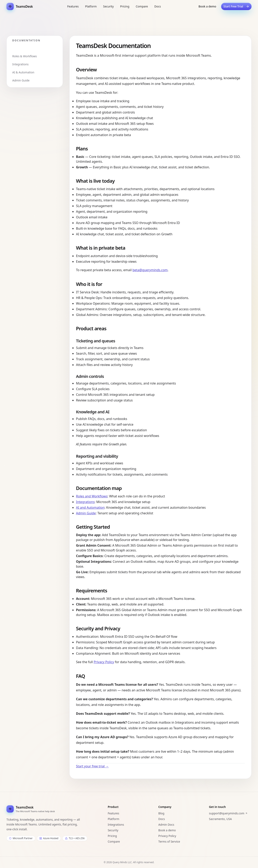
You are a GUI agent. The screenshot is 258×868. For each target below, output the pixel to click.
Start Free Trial (236, 6)
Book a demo (207, 6)
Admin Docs (166, 825)
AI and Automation (90, 507)
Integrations (20, 64)
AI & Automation (23, 72)
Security (113, 830)
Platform (113, 819)
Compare (114, 841)
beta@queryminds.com (150, 270)
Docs (162, 819)
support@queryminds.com (228, 813)
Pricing (112, 836)
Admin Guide (21, 80)
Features (113, 813)
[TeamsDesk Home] (20, 6)
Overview (18, 48)
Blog (161, 813)
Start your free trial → (92, 766)
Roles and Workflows (92, 496)
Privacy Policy (104, 662)
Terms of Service (169, 841)
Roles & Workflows (25, 56)
